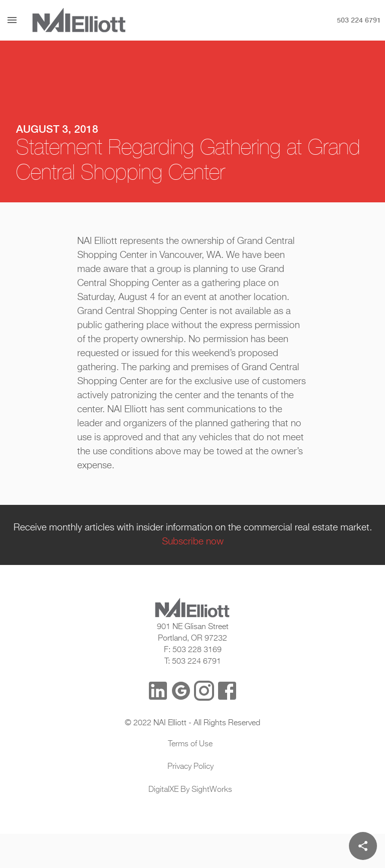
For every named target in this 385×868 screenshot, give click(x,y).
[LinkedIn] (158, 691)
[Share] (363, 846)
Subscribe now (193, 542)
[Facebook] (227, 691)
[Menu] (12, 20)
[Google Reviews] (181, 691)
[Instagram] (204, 691)
